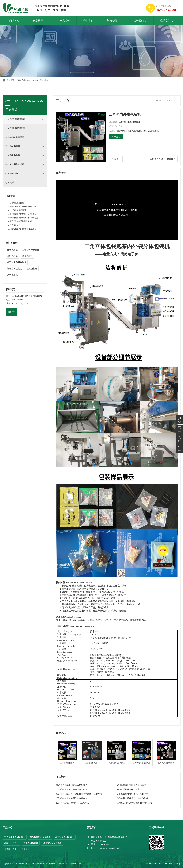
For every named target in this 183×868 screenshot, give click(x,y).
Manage (178, 864)
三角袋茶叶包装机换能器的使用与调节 (134, 803)
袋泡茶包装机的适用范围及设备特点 (73, 803)
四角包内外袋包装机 (166, 753)
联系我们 (167, 21)
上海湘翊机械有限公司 (20, 864)
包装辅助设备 (25, 174)
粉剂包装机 (28, 256)
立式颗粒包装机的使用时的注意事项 (22, 229)
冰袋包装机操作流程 (16, 203)
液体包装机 (12, 250)
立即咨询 (116, 137)
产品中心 (25, 80)
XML (171, 864)
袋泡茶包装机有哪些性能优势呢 (131, 785)
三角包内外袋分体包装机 (162, 159)
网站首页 (14, 21)
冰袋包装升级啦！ (15, 225)
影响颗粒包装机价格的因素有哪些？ (22, 206)
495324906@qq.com (21, 303)
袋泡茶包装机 (152, 131)
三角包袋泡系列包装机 (40, 80)
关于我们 (140, 21)
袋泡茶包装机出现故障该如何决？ (72, 785)
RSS (165, 864)
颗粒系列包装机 (25, 146)
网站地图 (158, 864)
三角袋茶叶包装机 (67, 753)
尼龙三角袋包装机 (138, 131)
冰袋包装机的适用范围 (17, 210)
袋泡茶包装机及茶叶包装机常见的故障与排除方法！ (80, 794)
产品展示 (40, 21)
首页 (18, 80)
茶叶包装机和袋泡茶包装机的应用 (132, 794)
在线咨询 (11, 312)
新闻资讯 (113, 21)
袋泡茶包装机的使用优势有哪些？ (72, 798)
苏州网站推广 (77, 864)
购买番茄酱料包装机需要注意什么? (22, 221)
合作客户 (88, 21)
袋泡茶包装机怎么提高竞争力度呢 (72, 790)
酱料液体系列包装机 (25, 165)
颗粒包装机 (32, 269)
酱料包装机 (12, 256)
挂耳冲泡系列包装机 (25, 137)
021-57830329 (18, 300)
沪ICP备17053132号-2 (54, 864)
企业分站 (149, 864)
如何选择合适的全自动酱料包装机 (132, 798)
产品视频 (65, 21)
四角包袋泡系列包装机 (25, 128)
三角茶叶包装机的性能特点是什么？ (22, 214)
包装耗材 (25, 183)
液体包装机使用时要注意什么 (130, 790)
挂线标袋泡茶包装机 (117, 753)
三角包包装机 (123, 131)
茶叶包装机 (12, 275)
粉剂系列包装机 (25, 155)
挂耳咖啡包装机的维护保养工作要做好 (23, 218)
